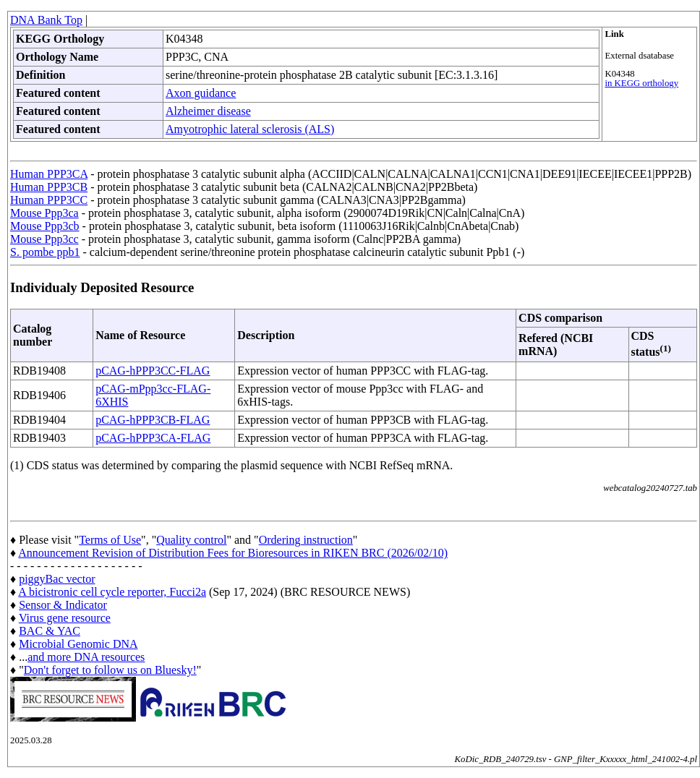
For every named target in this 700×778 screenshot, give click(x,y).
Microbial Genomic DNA (78, 644)
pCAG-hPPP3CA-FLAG (153, 438)
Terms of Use (110, 540)
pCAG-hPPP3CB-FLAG (153, 420)
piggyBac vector (57, 579)
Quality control (191, 540)
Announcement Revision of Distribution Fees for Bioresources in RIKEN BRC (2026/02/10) (233, 553)
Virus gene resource (65, 618)
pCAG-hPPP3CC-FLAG (153, 371)
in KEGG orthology (641, 83)
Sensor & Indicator (63, 605)
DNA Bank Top (46, 20)
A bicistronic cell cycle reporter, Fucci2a (112, 592)
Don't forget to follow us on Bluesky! (110, 670)
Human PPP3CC (49, 200)
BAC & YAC (50, 631)
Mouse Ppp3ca (44, 213)
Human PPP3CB (49, 187)
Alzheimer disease (208, 111)
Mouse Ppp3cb (45, 226)
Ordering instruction (306, 540)
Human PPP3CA (49, 174)
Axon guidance (201, 93)
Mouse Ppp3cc (44, 239)
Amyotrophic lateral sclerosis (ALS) (250, 129)
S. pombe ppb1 (45, 252)
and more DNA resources (86, 657)
